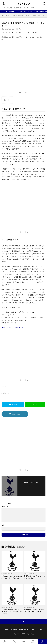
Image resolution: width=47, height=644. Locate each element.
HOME (5, 15)
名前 (3, 525)
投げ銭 (33, 641)
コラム (32, 8)
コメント (5, 506)
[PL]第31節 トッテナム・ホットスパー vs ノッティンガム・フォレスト (12, 578)
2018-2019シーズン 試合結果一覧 (12, 327)
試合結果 (10, 8)
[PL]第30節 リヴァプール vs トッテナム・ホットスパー (35, 577)
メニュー (23, 641)
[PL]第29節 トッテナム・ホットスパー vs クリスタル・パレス (34, 611)
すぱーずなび (24, 4)
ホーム (3, 8)
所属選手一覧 (18, 8)
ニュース (26, 8)
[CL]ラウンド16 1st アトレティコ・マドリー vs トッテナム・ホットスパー (12, 612)
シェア (14, 641)
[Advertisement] (23, 67)
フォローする (32, 485)
